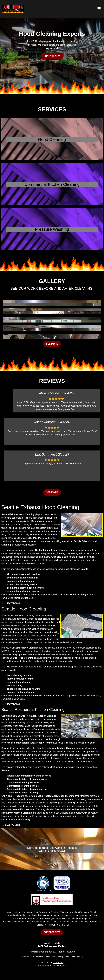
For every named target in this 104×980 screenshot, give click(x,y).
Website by (52, 963)
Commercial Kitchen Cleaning (52, 184)
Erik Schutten (45, 454)
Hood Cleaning (52, 139)
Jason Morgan (45, 422)
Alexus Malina (49, 393)
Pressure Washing (52, 229)
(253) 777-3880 (11, 603)
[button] (99, 9)
